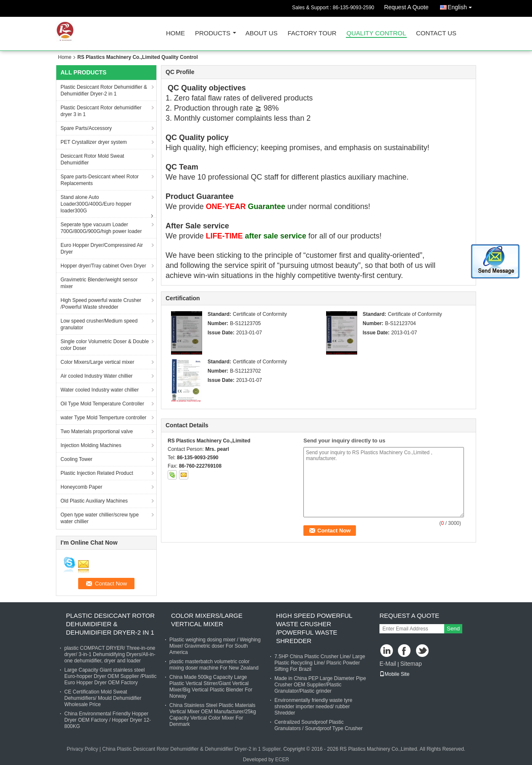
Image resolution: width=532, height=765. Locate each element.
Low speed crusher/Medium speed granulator (99, 324)
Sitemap (411, 664)
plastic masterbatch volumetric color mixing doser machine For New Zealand (214, 665)
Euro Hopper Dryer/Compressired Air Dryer (102, 249)
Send (453, 629)
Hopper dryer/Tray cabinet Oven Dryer (103, 266)
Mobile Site (394, 674)
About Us (261, 33)
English (462, 6)
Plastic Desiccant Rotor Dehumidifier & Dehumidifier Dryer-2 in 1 (104, 90)
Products (213, 33)
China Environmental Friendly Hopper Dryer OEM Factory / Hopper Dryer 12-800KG (108, 720)
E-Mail (388, 664)
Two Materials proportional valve (97, 431)
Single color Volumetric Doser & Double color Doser (105, 345)
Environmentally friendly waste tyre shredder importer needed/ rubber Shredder (313, 707)
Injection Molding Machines (91, 445)
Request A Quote (406, 7)
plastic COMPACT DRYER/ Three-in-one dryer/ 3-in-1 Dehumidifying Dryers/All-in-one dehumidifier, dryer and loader (110, 654)
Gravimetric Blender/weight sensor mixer (99, 283)
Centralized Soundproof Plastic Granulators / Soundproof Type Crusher (319, 725)
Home (175, 33)
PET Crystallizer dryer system (94, 142)
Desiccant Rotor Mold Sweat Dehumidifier (92, 159)
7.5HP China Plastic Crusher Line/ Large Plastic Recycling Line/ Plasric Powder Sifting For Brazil (320, 663)
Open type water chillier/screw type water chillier (100, 518)
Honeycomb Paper (81, 487)
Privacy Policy (83, 749)
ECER (282, 760)
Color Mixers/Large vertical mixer (97, 362)
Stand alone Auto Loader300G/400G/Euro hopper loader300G (96, 204)
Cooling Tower (76, 459)
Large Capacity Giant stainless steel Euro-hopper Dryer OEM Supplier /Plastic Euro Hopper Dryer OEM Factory (110, 676)
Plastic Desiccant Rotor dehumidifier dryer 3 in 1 (101, 111)
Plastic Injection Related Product (97, 473)
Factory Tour (312, 33)
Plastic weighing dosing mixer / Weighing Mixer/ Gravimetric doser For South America (215, 646)
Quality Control (376, 33)
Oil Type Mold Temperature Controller (102, 404)
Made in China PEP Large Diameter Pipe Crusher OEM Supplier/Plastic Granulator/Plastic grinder (320, 685)
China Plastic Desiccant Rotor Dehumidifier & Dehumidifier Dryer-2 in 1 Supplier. (193, 749)
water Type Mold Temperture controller (103, 418)
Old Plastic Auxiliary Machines (94, 501)
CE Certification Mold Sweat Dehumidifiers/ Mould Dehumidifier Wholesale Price (103, 698)
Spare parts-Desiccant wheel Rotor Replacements (100, 180)
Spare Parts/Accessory (86, 128)
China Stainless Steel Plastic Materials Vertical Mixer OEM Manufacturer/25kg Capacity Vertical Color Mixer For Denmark (213, 715)
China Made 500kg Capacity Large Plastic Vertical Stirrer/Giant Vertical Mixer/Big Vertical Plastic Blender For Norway (211, 687)
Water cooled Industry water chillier (100, 390)
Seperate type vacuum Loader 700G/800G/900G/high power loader (101, 228)
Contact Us (436, 33)
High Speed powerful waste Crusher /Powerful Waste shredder (101, 304)
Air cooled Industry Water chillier (97, 376)
